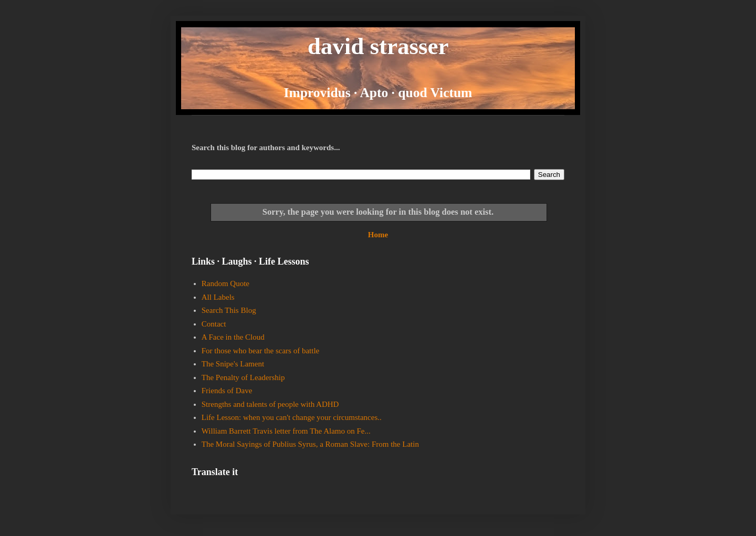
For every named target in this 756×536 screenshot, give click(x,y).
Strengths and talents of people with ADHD (270, 404)
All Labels (218, 297)
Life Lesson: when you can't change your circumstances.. (292, 417)
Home (378, 235)
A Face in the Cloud (233, 337)
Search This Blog (229, 310)
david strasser (378, 46)
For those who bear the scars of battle (261, 351)
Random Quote (225, 283)
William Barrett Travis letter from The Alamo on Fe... (286, 431)
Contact (214, 324)
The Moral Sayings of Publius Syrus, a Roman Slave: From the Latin (310, 444)
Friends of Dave (227, 391)
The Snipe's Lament (233, 364)
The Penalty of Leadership (243, 377)
